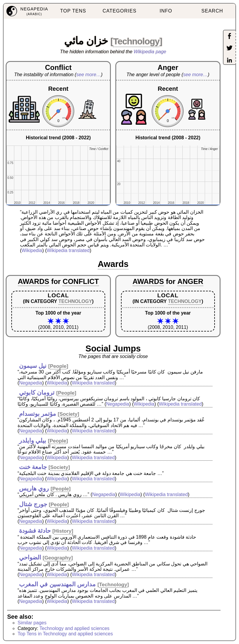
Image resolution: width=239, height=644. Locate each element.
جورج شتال (33, 504)
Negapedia (31, 383)
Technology (136, 41)
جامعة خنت (33, 467)
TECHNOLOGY (75, 301)
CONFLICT (81, 281)
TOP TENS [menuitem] (73, 11)
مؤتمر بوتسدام (38, 414)
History (63, 531)
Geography (58, 558)
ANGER (190, 281)
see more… (89, 75)
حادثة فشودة (35, 531)
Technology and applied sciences (75, 628)
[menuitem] (27, 11)
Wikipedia (32, 250)
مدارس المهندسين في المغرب (58, 584)
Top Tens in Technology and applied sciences (65, 634)
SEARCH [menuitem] (212, 11)
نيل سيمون (33, 366)
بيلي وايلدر (33, 440)
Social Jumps (113, 348)
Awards (113, 264)
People (58, 366)
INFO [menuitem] (166, 11)
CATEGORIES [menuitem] (119, 11)
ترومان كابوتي (37, 393)
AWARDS (34, 281)
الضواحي (30, 557)
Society (68, 414)
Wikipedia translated (68, 250)
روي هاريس (34, 488)
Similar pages (32, 623)
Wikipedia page (150, 52)
